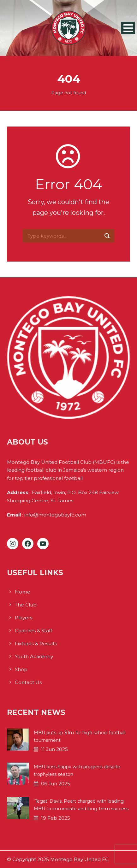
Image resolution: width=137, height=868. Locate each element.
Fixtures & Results (36, 644)
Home (23, 592)
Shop (21, 669)
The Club (26, 605)
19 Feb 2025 (56, 818)
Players (24, 618)
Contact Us (28, 682)
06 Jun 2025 (56, 784)
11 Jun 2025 (54, 749)
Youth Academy (34, 656)
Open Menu (128, 28)
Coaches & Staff (33, 631)
